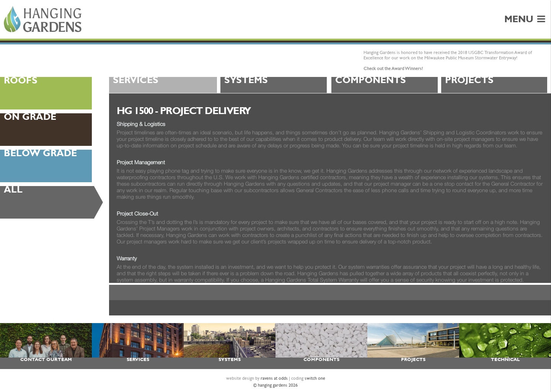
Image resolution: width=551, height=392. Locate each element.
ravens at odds (274, 378)
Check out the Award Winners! (393, 69)
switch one (315, 378)
